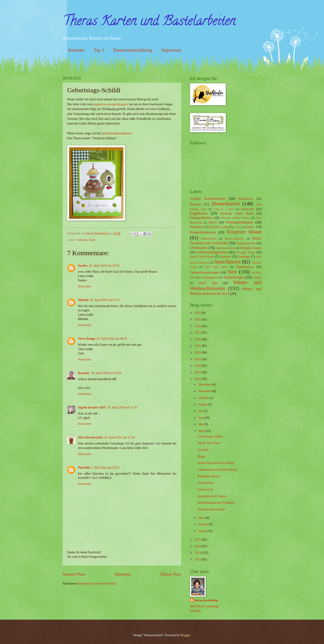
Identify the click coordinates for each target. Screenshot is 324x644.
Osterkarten (199, 248)
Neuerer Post (74, 574)
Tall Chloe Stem (216, 267)
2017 (198, 372)
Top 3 (99, 50)
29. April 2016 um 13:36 (119, 437)
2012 (198, 559)
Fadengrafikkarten (201, 218)
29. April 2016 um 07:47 (105, 300)
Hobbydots (197, 227)
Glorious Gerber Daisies (235, 218)
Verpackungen (234, 277)
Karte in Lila (206, 489)
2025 (198, 319)
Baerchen (196, 204)
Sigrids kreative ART (92, 407)
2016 (198, 379)
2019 (198, 359)
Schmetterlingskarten (212, 252)
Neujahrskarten (246, 243)
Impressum (171, 50)
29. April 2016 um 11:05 (122, 407)
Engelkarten (199, 213)
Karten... (250, 227)
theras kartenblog (206, 600)
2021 (198, 346)
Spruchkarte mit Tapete (212, 496)
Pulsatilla (84, 468)
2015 (198, 540)
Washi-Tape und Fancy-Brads (216, 463)
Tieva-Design (87, 339)
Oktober (204, 398)
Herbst (213, 222)
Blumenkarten (226, 204)
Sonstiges (244, 257)
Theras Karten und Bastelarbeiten (149, 22)
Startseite (76, 50)
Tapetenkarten (245, 267)
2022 (198, 339)
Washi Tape (208, 283)
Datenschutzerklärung (133, 50)
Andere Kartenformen (208, 199)
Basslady (84, 373)
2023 (198, 333)
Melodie (83, 300)
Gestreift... (204, 450)
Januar (203, 531)
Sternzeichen (206, 483)
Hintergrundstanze (239, 222)
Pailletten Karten (226, 248)
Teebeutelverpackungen (205, 273)
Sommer (82, 240)
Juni (201, 418)
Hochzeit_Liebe (218, 227)
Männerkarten (209, 239)
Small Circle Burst (202, 257)
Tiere (92, 240)
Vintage (257, 278)
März (202, 518)
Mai (201, 424)
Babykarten (246, 199)
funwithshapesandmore (116, 133)
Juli (201, 411)
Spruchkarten (227, 262)
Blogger (185, 635)
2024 (198, 326)
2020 (198, 353)
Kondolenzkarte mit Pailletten (216, 503)
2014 (198, 546)
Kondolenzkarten (203, 232)
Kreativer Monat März (212, 509)
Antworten (85, 286)
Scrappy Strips (246, 252)
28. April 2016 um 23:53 (104, 266)
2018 (198, 366)
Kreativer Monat (244, 232)
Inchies (237, 227)
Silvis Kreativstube (90, 437)
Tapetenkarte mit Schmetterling (217, 470)
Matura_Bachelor (234, 239)
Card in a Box (224, 209)
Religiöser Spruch (209, 476)
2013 (198, 553)
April (202, 431)
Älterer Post (171, 574)
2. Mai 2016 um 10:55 (105, 468)
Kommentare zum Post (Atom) (97, 584)
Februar (203, 524)
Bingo (201, 456)
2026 (198, 313)
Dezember (205, 384)
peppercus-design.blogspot (111, 104)
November (205, 391)
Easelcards (248, 209)
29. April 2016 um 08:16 (112, 339)
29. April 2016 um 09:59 (106, 373)
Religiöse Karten (251, 248)
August (203, 404)
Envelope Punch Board (237, 214)
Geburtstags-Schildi (210, 437)
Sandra (83, 266)
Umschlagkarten (209, 278)
